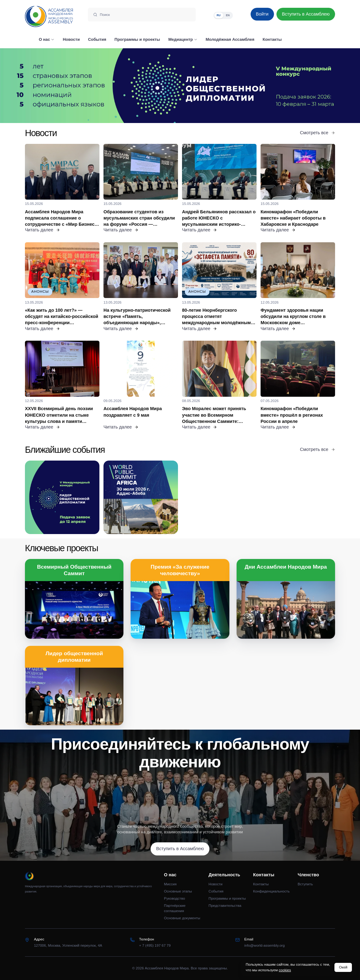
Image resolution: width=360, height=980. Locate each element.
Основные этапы (178, 891)
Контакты (261, 884)
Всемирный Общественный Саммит (74, 570)
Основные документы (182, 918)
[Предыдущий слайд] (45, 86)
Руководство (174, 898)
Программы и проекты (227, 898)
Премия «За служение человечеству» (180, 570)
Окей (343, 967)
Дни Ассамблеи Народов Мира (286, 567)
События (216, 891)
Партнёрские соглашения (175, 908)
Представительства (225, 906)
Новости (216, 884)
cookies (285, 970)
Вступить (305, 884)
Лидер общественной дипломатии (74, 657)
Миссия (170, 884)
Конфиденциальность (271, 891)
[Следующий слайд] (315, 86)
